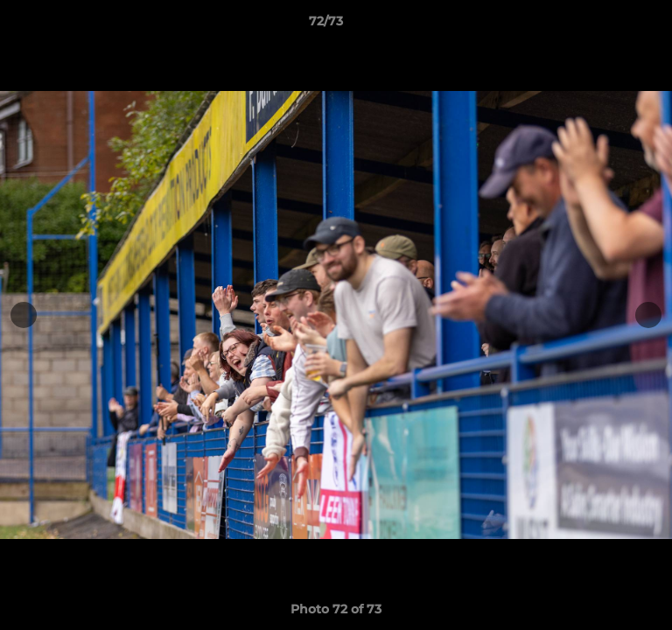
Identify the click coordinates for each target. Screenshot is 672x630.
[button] (609, 25)
